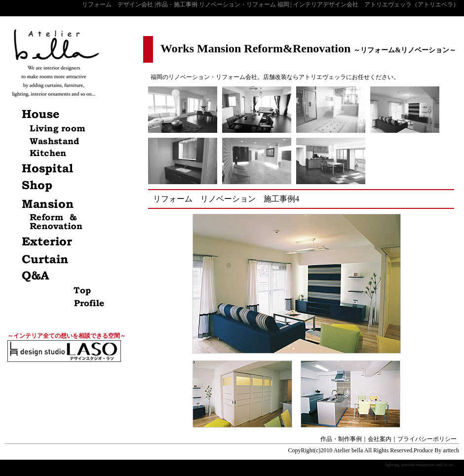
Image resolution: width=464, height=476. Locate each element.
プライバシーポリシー (427, 439)
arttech (451, 450)
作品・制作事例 (341, 439)
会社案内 (380, 439)
